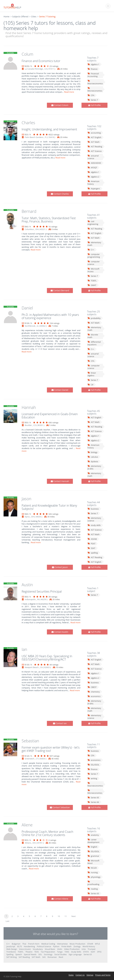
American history (93, 183)
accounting (94, 133)
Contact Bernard (60, 290)
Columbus (29, 229)
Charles (28, 123)
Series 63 (93, 893)
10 (59, 916)
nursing (92, 872)
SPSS (99, 952)
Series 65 (93, 798)
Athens (28, 843)
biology (92, 452)
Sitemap (90, 975)
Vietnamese (62, 944)
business (93, 509)
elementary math (94, 244)
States (71, 975)
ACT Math (93, 142)
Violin (60, 949)
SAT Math (36, 957)
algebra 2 (93, 177)
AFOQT (92, 168)
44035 (38, 517)
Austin (27, 585)
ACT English (94, 137)
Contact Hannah (60, 481)
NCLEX (92, 868)
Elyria (27, 517)
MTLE (97, 944)
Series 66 (93, 802)
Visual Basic (50, 949)
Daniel (27, 308)
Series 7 (93, 100)
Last (7, 921)
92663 (47, 667)
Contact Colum (60, 105)
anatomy (93, 835)
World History (89, 946)
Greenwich (30, 759)
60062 (43, 326)
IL (38, 326)
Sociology (48, 954)
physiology (94, 877)
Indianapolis (30, 599)
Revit (61, 957)
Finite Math (66, 946)
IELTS (19, 946)
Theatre (29, 952)
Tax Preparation (48, 952)
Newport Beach (32, 667)
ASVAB (92, 539)
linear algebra (92, 374)
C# (90, 385)
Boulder (28, 425)
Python (56, 946)
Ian (24, 649)
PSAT (91, 544)
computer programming (94, 256)
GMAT (92, 285)
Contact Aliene (60, 899)
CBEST (92, 687)
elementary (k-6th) (94, 467)
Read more (69, 92)
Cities (34, 17)
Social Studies (60, 954)
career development (93, 841)
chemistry (94, 692)
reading (93, 889)
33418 (51, 137)
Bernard (29, 211)
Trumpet (92, 949)
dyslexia (93, 461)
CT (37, 759)
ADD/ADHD (94, 163)
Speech (19, 954)
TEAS (37, 952)
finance (92, 69)
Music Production (77, 944)
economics (94, 696)
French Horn (34, 944)
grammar (93, 856)
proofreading (93, 883)
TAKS (67, 952)
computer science (94, 263)
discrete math (93, 336)
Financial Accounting (93, 75)
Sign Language (75, 954)
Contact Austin (60, 632)
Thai (24, 944)
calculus (93, 457)
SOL (40, 954)
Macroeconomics (95, 82)
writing (92, 778)
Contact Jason (60, 567)
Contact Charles (60, 194)
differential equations (94, 343)
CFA (91, 95)
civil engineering (93, 223)
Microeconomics (95, 90)
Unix (84, 949)
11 (66, 916)
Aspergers (94, 189)
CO (35, 425)
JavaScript (11, 946)
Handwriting (29, 946)
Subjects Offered (20, 17)
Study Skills (76, 952)
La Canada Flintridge (34, 69)
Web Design (12, 949)
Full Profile (94, 105)
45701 (40, 843)
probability (94, 318)
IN (38, 599)
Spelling (10, 954)
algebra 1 (93, 64)
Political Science (44, 946)
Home (7, 17)
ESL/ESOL (93, 765)
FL (46, 137)
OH (37, 229)
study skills (94, 525)
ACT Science (94, 151)
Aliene (27, 825)
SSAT (91, 548)
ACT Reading (95, 147)
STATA (86, 952)
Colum (27, 54)
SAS (44, 957)
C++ (91, 250)
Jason (26, 499)
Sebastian (30, 741)
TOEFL (92, 281)
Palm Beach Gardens (34, 137)
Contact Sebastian (60, 807)
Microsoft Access (93, 270)
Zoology (77, 946)
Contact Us (80, 975)
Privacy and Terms (103, 975)
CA (46, 69)
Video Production (72, 949)
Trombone (11, 952)
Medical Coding (48, 944)
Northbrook (30, 326)
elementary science (94, 519)
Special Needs (30, 954)
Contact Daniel (60, 390)
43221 (43, 229)
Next (74, 916)
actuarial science (93, 157)
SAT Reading (24, 957)
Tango (60, 952)
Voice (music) (25, 949)
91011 (51, 69)
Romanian (52, 957)
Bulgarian (16, 944)
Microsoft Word (93, 862)
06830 (43, 759)
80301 (40, 425)
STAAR (90, 944)
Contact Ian (60, 723)
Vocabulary (38, 949)
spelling (93, 553)
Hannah (29, 407)
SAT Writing (12, 957)
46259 (43, 599)
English (92, 847)
